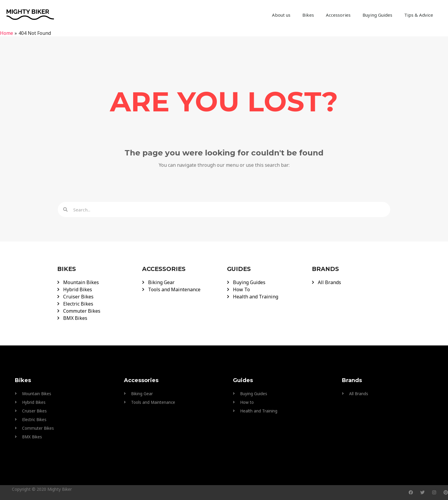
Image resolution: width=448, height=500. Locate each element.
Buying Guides (377, 15)
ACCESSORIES (164, 269)
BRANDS (326, 269)
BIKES (67, 269)
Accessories (338, 15)
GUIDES (239, 269)
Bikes (308, 15)
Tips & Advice (419, 15)
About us (281, 15)
